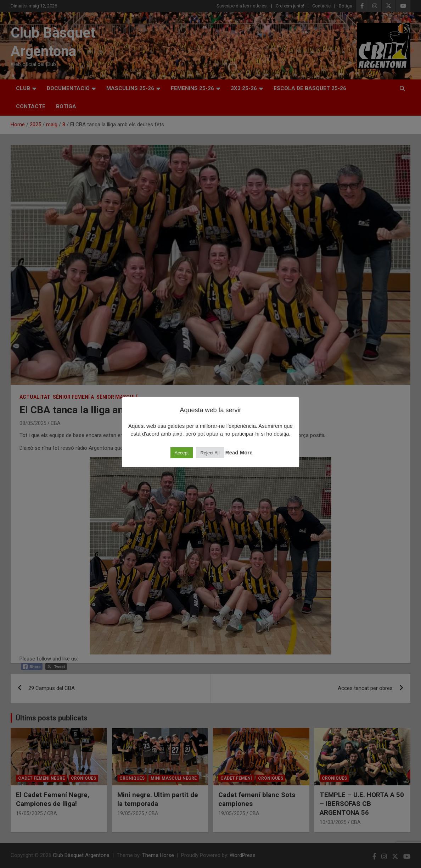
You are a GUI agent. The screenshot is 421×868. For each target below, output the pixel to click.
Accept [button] (182, 453)
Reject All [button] (210, 453)
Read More (239, 452)
